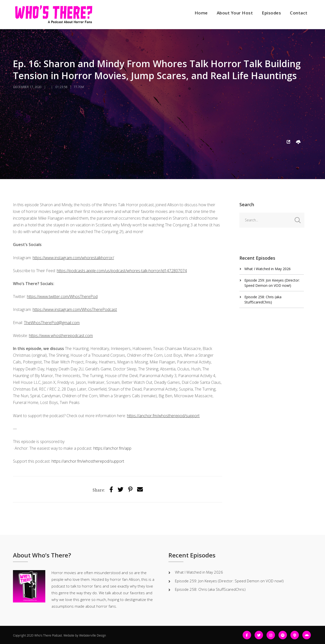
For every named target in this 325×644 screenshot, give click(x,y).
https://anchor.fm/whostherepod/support (88, 461)
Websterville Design (93, 635)
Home (201, 13)
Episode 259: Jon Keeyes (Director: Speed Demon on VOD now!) (229, 581)
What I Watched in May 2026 (268, 269)
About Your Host (235, 13)
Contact (299, 13)
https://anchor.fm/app (112, 448)
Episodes (271, 13)
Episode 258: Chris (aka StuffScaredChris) (210, 589)
